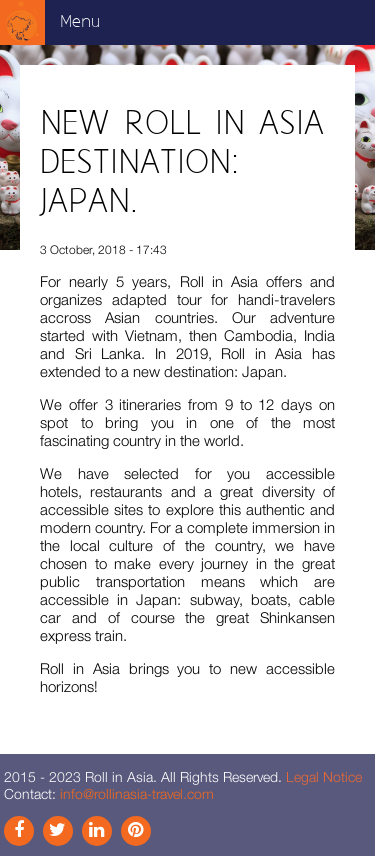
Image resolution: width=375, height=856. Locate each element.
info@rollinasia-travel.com (137, 793)
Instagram (58, 831)
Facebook (19, 831)
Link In (97, 831)
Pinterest (136, 831)
